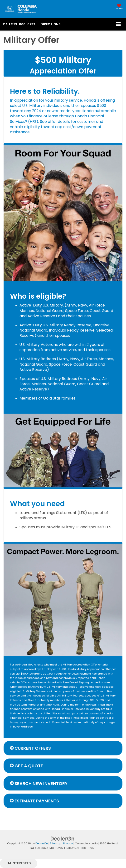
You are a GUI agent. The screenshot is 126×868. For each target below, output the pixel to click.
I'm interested (19, 863)
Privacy (68, 843)
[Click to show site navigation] (119, 24)
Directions (51, 24)
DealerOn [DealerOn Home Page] (42, 843)
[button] (19, 24)
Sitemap (56, 843)
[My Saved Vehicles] (119, 7)
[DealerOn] (63, 839)
